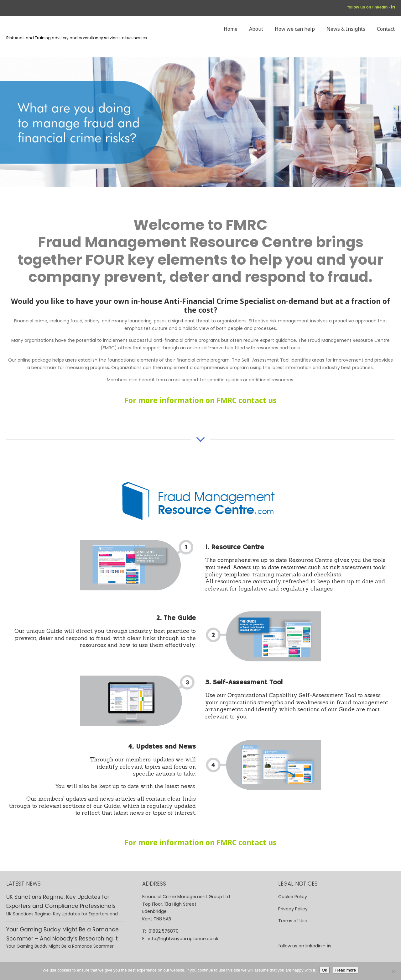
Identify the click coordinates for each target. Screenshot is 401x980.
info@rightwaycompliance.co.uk (183, 939)
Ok (324, 970)
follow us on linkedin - (369, 7)
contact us (258, 400)
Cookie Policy (293, 897)
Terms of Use (293, 921)
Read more (346, 970)
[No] (393, 971)
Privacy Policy (293, 909)
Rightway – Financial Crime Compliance (8, 68)
